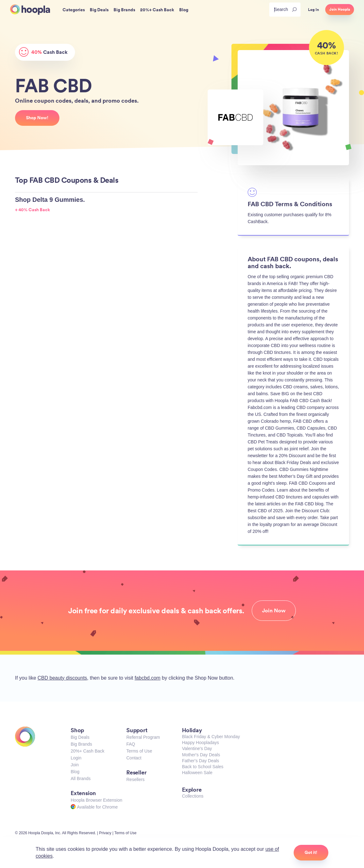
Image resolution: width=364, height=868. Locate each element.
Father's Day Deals (201, 761)
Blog (75, 772)
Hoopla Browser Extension (96, 800)
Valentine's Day (197, 748)
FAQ (131, 744)
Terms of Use (139, 751)
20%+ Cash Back (88, 751)
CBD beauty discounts (62, 678)
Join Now (274, 610)
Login (76, 758)
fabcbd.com (147, 678)
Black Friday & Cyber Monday (211, 737)
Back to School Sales (203, 767)
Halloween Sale (197, 773)
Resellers (135, 779)
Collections (193, 796)
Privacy (105, 833)
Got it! (311, 852)
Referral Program (143, 737)
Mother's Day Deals (201, 755)
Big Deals (80, 737)
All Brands (81, 779)
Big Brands (81, 744)
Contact (134, 758)
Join (75, 765)
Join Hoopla (340, 9)
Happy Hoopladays (200, 743)
